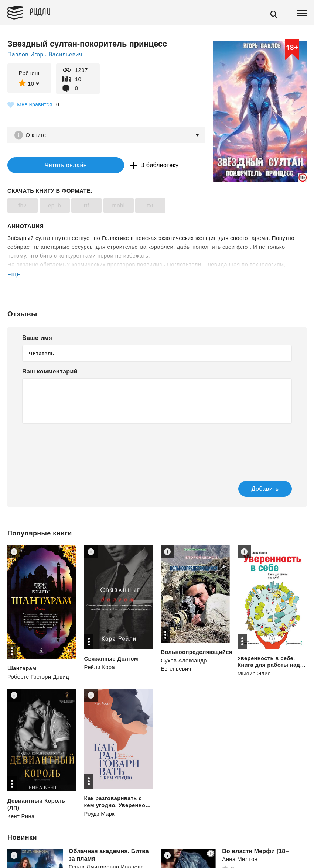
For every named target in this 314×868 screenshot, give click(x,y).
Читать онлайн (53, 166)
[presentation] (78, 448)
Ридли (42, 11)
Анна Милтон (240, 860)
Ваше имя (37, 339)
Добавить (257, 490)
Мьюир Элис (254, 674)
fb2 (23, 206)
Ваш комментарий (50, 372)
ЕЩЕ (14, 275)
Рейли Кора (100, 668)
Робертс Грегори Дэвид (39, 677)
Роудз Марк (100, 814)
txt (150, 206)
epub (54, 206)
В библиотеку (136, 166)
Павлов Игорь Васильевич (45, 54)
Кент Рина (21, 817)
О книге (37, 135)
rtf (87, 206)
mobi (118, 206)
